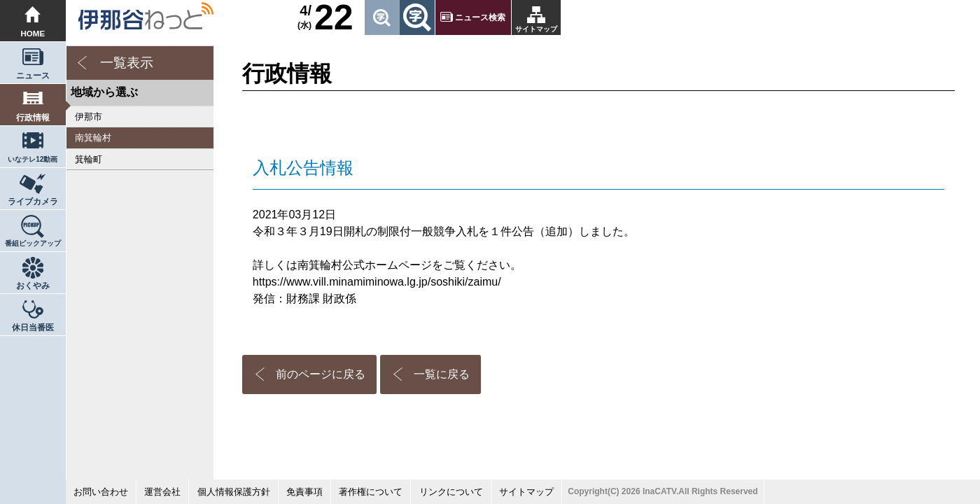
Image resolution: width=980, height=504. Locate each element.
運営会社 (162, 492)
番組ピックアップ (33, 243)
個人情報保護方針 (234, 492)
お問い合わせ (101, 492)
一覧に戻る (442, 374)
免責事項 (304, 492)
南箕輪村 (93, 138)
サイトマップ (536, 29)
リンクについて (451, 492)
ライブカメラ (33, 202)
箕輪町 (89, 159)
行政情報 (33, 118)
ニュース (33, 76)
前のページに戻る (321, 374)
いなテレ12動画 (33, 159)
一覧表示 (127, 63)
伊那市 (89, 117)
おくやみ (33, 286)
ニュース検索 (480, 17)
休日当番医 (33, 328)
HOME (33, 34)
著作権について (371, 492)
